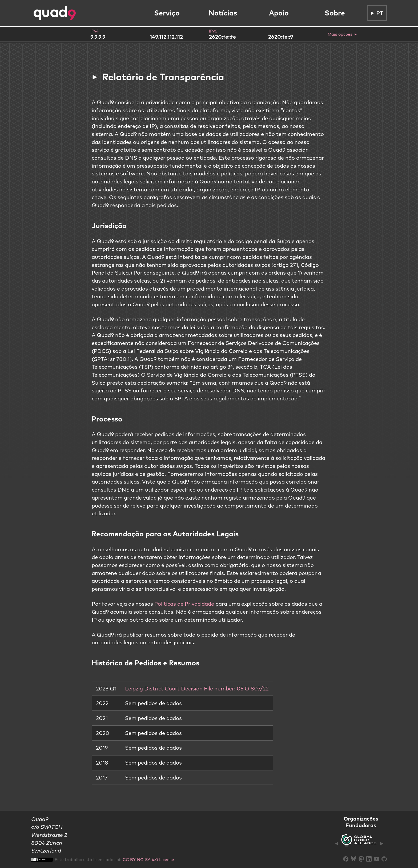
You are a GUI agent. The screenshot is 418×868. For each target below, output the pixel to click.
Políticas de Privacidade (184, 604)
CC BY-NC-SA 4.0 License (148, 859)
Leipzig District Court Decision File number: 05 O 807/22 (197, 688)
